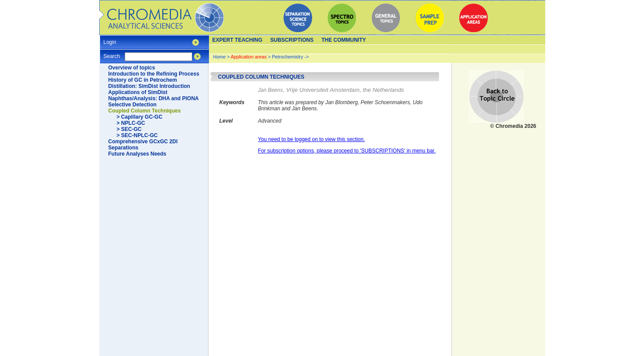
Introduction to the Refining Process (154, 74)
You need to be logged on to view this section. (312, 139)
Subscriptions (292, 40)
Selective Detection (133, 105)
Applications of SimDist (138, 92)
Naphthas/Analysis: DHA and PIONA (154, 98)
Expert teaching (237, 40)
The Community (344, 40)
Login (110, 39)
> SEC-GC (129, 129)
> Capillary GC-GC (140, 117)
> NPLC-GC (131, 123)
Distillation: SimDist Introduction (149, 86)
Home (219, 57)
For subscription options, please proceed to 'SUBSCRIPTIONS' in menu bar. (347, 151)
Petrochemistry (287, 57)
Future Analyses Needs (137, 154)
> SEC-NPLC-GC (137, 135)
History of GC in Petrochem (143, 80)
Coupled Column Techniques (145, 111)
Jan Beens (271, 90)
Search (112, 53)
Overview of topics (132, 68)
